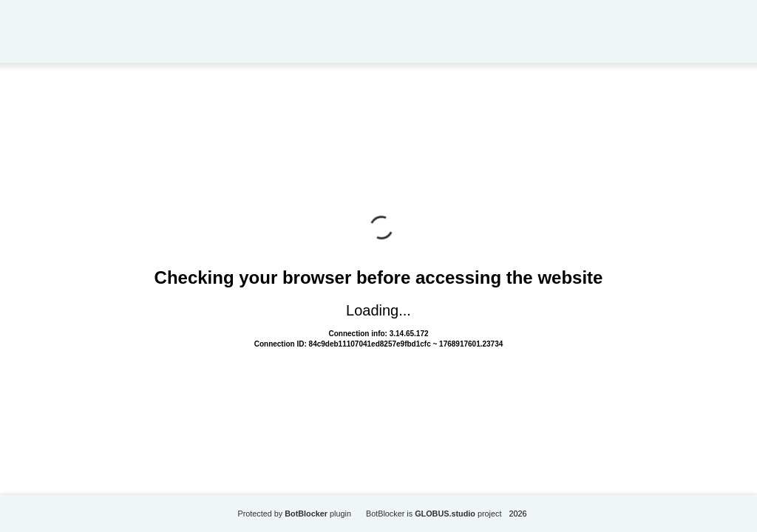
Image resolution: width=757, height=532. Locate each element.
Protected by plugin (294, 514)
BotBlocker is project (434, 514)
